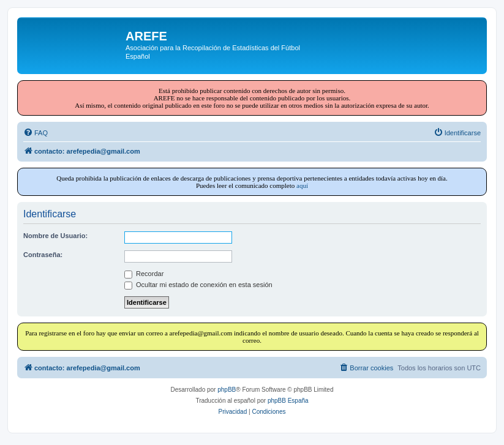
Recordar (144, 274)
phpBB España (288, 401)
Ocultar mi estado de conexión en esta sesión (198, 285)
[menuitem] (36, 133)
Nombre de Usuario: (55, 236)
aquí (302, 185)
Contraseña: (43, 255)
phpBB (227, 390)
